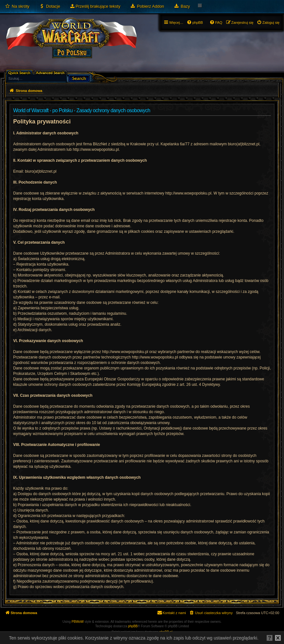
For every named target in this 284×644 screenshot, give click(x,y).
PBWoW (78, 622)
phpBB (133, 626)
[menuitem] (17, 6)
